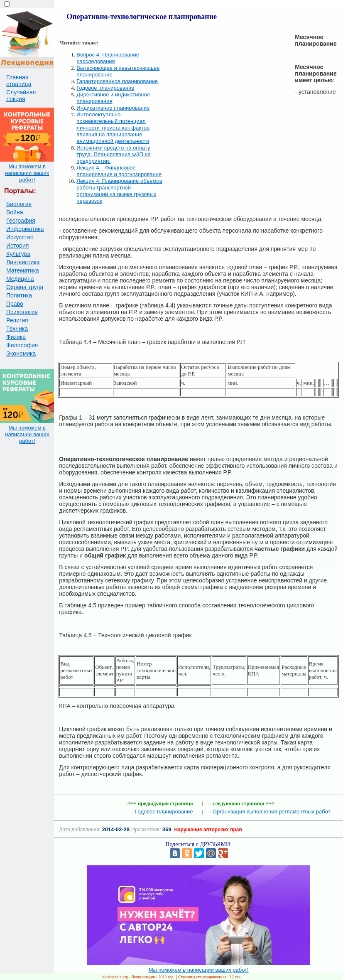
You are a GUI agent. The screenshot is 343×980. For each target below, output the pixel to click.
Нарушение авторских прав (208, 830)
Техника (17, 329)
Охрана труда (25, 287)
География (21, 221)
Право (15, 304)
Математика (23, 270)
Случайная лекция (21, 96)
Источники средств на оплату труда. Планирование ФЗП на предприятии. (114, 154)
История (17, 246)
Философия (22, 345)
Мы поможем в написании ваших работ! (27, 173)
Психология (22, 312)
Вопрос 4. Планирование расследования (108, 58)
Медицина (20, 279)
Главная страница (19, 81)
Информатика (25, 229)
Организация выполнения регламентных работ (272, 812)
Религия (17, 320)
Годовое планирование (105, 88)
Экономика (21, 354)
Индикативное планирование (113, 108)
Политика (19, 295)
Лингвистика (23, 262)
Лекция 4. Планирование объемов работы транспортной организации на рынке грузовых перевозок (119, 191)
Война (15, 212)
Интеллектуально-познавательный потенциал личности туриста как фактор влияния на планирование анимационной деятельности (113, 128)
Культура (18, 254)
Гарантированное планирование (117, 81)
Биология (19, 204)
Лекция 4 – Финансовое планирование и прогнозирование (119, 171)
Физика (16, 337)
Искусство (20, 237)
